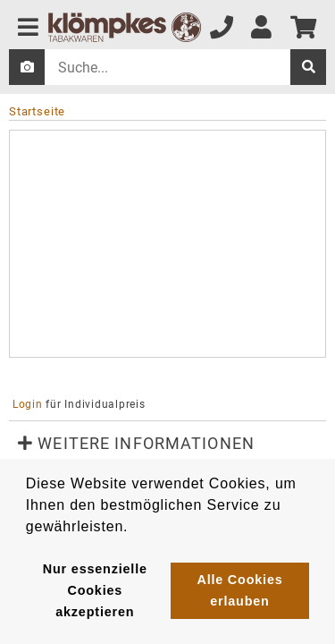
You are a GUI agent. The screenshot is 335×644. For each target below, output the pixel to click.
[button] (167, 444)
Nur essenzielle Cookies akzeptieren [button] (95, 590)
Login (27, 404)
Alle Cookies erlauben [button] (239, 590)
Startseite (37, 111)
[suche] (308, 67)
